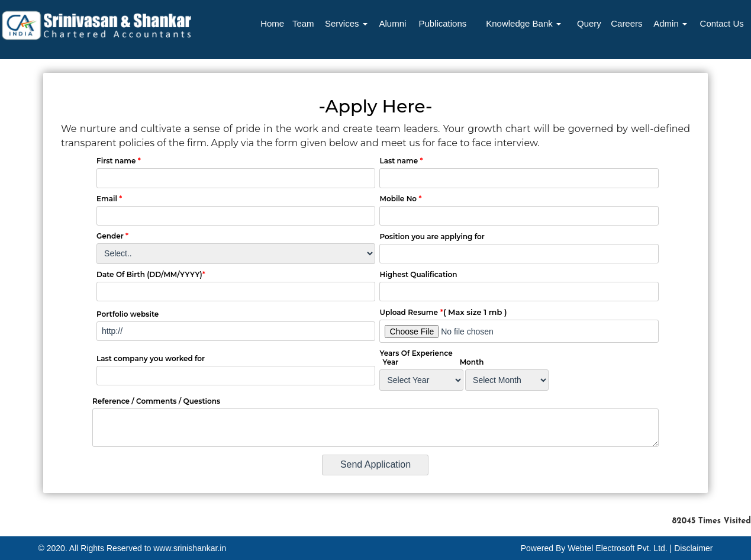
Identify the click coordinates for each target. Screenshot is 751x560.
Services (346, 23)
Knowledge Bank (523, 23)
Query (589, 23)
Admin (670, 23)
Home (272, 23)
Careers (626, 23)
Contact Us (722, 23)
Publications (442, 23)
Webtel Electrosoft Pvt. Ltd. (618, 548)
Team (303, 23)
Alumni (392, 23)
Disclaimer (693, 548)
